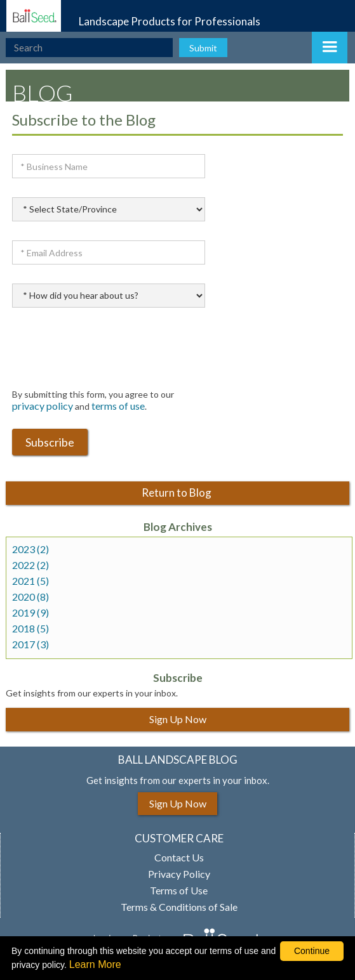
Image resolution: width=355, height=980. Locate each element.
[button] (330, 48)
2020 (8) (30, 597)
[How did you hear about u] (109, 296)
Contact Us (179, 858)
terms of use (118, 406)
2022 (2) (30, 565)
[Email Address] (109, 252)
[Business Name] (109, 166)
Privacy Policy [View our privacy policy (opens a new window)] (179, 874)
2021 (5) (30, 581)
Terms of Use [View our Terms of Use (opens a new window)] (179, 891)
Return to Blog (178, 493)
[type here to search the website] (89, 48)
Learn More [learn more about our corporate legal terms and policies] (95, 964)
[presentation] (109, 351)
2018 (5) (30, 629)
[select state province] (109, 209)
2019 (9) (30, 613)
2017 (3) (30, 644)
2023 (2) (30, 549)
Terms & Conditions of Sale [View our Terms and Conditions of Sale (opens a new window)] (179, 907)
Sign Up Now (178, 719)
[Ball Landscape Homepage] (30, 16)
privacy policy (43, 406)
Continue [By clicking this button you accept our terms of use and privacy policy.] (312, 951)
